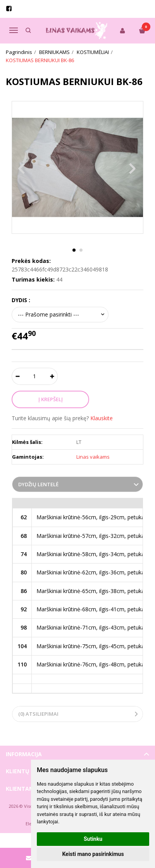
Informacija (24, 754)
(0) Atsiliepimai (38, 714)
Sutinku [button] (93, 839)
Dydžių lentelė (38, 484)
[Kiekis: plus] (52, 376)
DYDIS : (21, 300)
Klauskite (102, 418)
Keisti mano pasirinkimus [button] (93, 854)
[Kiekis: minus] (17, 376)
